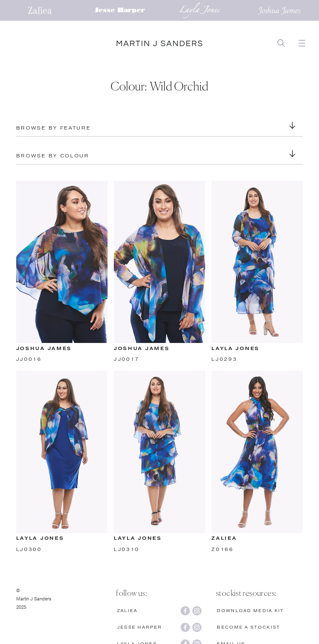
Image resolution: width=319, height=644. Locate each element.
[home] (159, 43)
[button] (302, 43)
